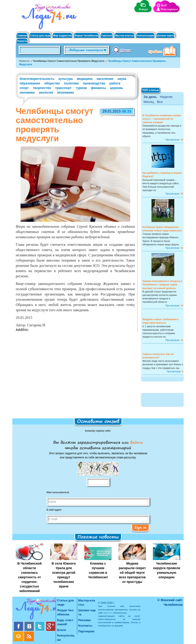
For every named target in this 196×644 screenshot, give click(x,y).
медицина (85, 79)
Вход (164, 5)
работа (115, 83)
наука (122, 79)
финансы (98, 88)
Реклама (85, 620)
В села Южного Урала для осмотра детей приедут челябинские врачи (64, 575)
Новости (22, 41)
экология (46, 92)
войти (136, 442)
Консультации (145, 36)
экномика (27, 92)
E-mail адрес (54, 510)
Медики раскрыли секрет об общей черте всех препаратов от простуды (132, 573)
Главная (22, 36)
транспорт (63, 88)
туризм (81, 88)
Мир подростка (62, 36)
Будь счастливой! (65, 622)
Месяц (149, 102)
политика (71, 83)
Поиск (122, 50)
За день (150, 97)
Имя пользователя (58, 492)
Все (160, 102)
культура (66, 79)
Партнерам (86, 631)
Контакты (85, 626)
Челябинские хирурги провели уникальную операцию (167, 570)
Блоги (62, 630)
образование (30, 83)
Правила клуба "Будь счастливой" (163, 51)
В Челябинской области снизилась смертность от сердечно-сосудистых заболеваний (29, 577)
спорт (24, 88)
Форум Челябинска (86, 36)
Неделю (166, 97)
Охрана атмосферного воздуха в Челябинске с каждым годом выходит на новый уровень (162, 284)
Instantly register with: (98, 431)
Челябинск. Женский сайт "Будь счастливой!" (48, 18)
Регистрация (169, 9)
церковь (117, 88)
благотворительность (37, 79)
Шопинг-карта (165, 36)
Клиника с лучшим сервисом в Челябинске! (98, 570)
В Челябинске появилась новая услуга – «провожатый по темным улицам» (162, 119)
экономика (66, 92)
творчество (42, 88)
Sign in (140, 527)
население (105, 79)
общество (52, 83)
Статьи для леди (40, 36)
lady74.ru (108, 613)
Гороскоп (107, 36)
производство (94, 83)
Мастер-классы (124, 36)
